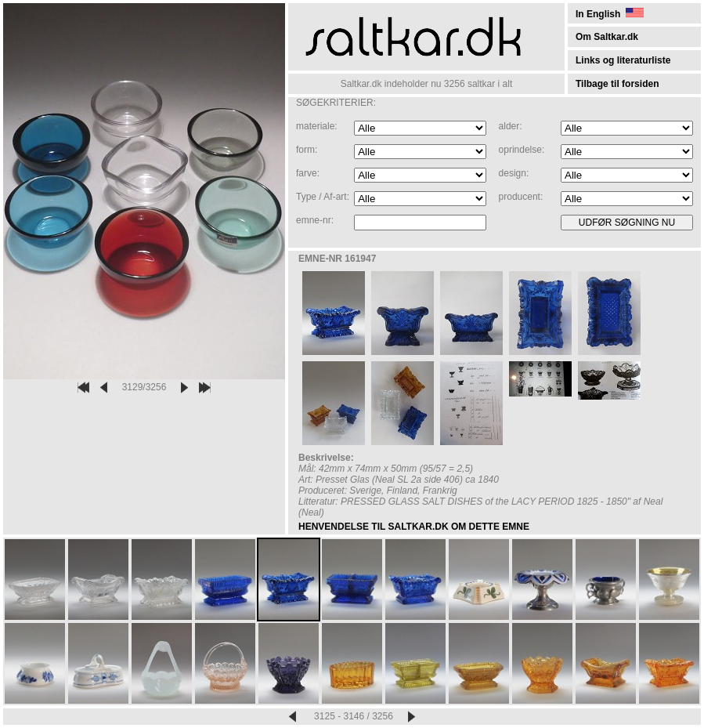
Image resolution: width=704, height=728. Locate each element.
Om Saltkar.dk (607, 37)
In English (610, 14)
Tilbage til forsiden (617, 84)
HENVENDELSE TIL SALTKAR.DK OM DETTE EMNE (414, 527)
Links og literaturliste (623, 60)
